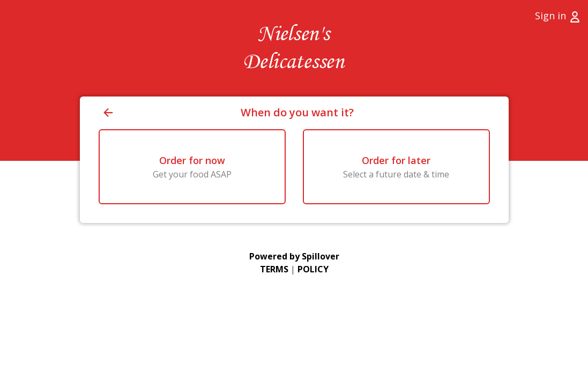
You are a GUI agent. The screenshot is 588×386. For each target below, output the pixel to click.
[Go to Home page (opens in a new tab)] (294, 48)
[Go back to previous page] (170, 113)
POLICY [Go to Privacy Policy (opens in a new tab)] (313, 269)
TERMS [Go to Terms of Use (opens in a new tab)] (274, 269)
